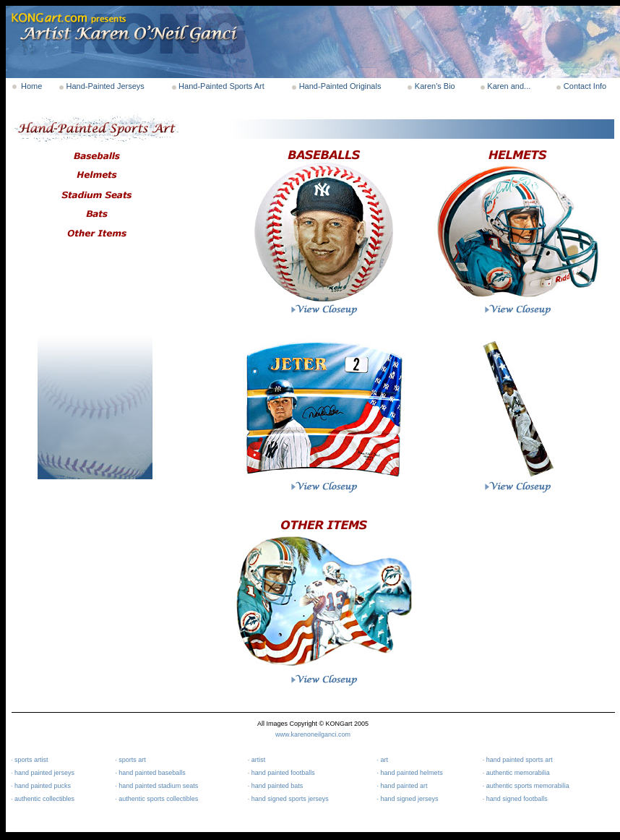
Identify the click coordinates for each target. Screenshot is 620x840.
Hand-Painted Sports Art (221, 86)
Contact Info (585, 86)
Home (31, 86)
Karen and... (509, 86)
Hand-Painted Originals (340, 86)
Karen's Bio (435, 86)
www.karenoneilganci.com (313, 734)
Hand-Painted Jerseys (106, 86)
